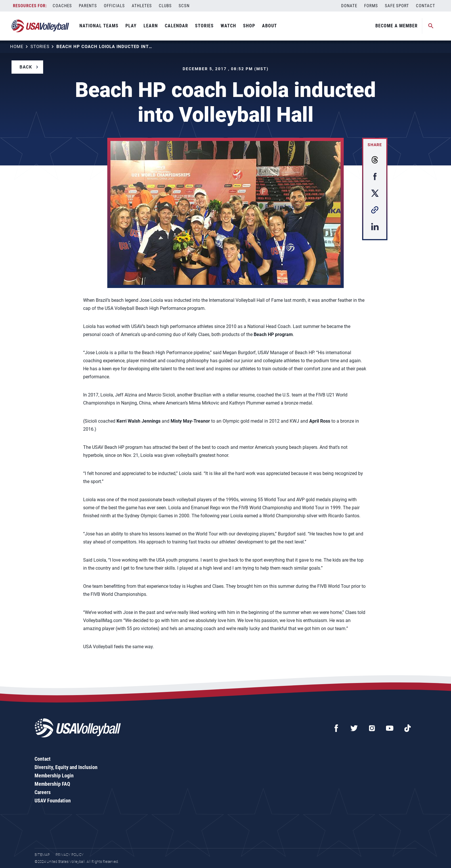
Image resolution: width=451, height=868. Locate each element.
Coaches (62, 6)
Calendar (176, 26)
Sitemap (42, 855)
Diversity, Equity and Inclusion (66, 767)
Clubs (165, 6)
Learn (151, 26)
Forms (371, 6)
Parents (88, 6)
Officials (114, 6)
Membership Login (54, 776)
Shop (249, 26)
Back (26, 67)
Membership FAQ (52, 784)
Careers (43, 792)
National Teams (99, 26)
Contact (426, 6)
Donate (349, 6)
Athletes (142, 6)
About (270, 26)
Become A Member (396, 26)
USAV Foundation (53, 801)
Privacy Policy (70, 855)
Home (17, 47)
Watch (228, 26)
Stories (204, 26)
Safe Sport (397, 6)
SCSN (184, 6)
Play (131, 26)
